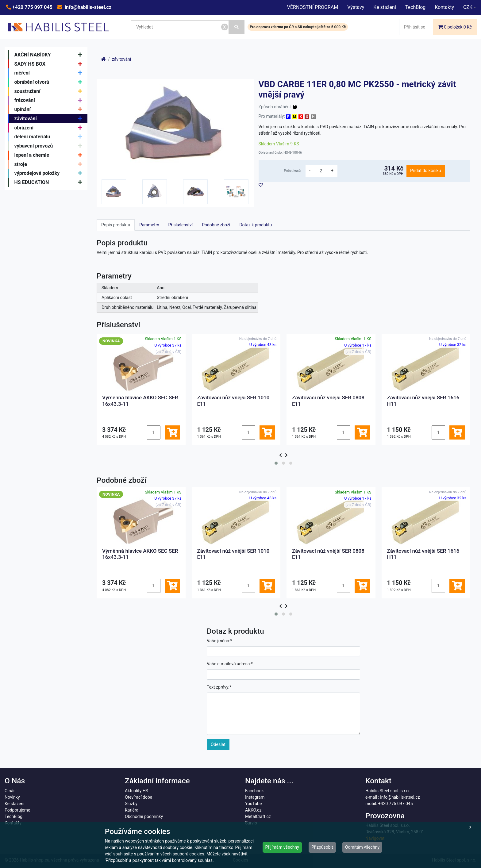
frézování (50, 101)
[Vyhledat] (237, 27)
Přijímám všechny (282, 847)
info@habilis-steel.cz (87, 7)
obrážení (50, 128)
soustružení (50, 91)
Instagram (255, 797)
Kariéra (132, 810)
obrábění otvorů (50, 82)
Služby (131, 804)
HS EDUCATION (50, 182)
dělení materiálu (50, 137)
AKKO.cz (253, 810)
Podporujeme (17, 810)
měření (50, 73)
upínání (50, 109)
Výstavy (356, 7)
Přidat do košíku (425, 171)
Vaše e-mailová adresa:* (230, 664)
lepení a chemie (50, 155)
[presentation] (281, 455)
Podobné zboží (216, 225)
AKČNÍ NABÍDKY (50, 55)
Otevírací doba (139, 797)
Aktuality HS (137, 791)
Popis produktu (116, 225)
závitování (50, 119)
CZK (468, 7)
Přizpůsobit (322, 847)
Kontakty (444, 7)
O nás (10, 791)
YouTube (253, 804)
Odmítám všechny (362, 847)
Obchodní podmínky (144, 816)
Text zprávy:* (219, 687)
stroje (50, 164)
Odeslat (218, 744)
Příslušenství (180, 225)
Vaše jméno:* (219, 641)
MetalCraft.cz (258, 816)
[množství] (321, 171)
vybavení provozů (50, 146)
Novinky (12, 797)
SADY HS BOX (50, 64)
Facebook (254, 791)
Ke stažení (385, 7)
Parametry (149, 225)
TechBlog (415, 7)
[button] (276, 463)
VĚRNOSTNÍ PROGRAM (313, 7)
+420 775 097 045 (32, 7)
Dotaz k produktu (256, 225)
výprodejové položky (50, 174)
